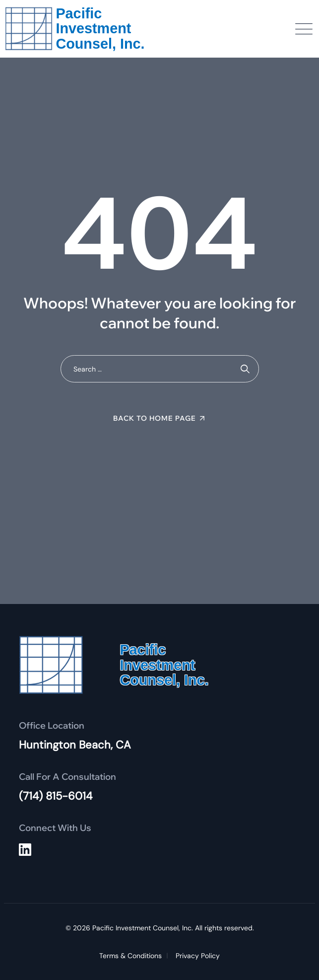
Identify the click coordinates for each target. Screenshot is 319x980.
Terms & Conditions (130, 956)
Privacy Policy (198, 956)
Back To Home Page (155, 418)
